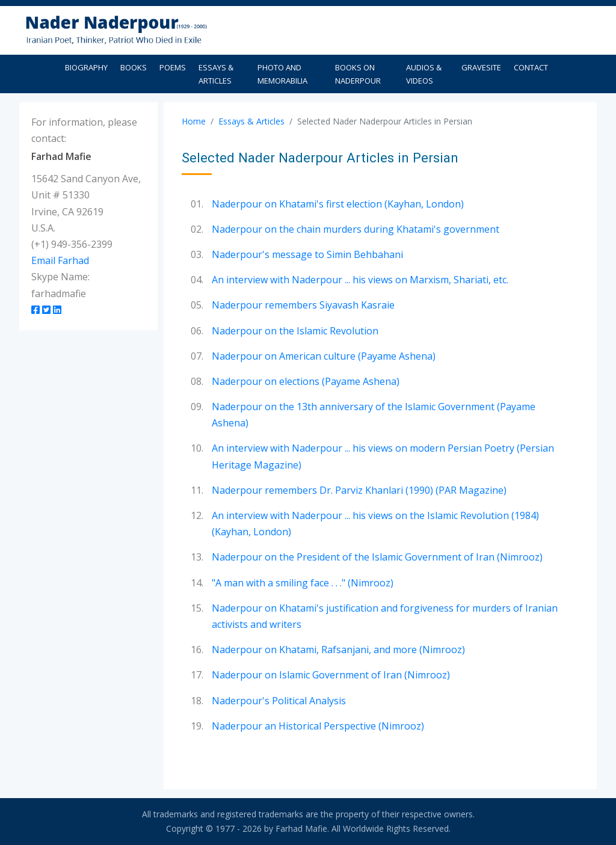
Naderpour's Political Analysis (279, 701)
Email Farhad (60, 260)
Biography (86, 67)
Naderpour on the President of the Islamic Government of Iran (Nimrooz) (377, 557)
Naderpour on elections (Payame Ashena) (306, 381)
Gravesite (481, 67)
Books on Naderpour (358, 74)
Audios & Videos (424, 74)
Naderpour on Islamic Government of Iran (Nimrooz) (331, 675)
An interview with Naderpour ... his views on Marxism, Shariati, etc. (360, 280)
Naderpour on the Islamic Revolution (295, 331)
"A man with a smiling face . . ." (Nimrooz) (303, 583)
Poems (173, 67)
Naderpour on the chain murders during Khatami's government (356, 229)
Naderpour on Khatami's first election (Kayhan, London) (338, 204)
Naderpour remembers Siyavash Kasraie (303, 305)
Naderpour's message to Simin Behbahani (307, 254)
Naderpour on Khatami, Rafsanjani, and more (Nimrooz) (338, 650)
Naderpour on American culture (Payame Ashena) (324, 356)
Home (194, 121)
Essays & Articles (216, 74)
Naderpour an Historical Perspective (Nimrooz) (318, 726)
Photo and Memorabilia (282, 74)
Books (134, 67)
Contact (531, 67)
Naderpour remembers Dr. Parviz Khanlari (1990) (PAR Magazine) (359, 490)
